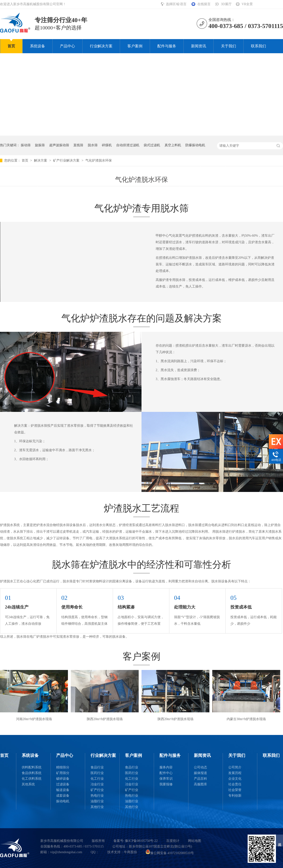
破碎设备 (63, 779)
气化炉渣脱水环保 (99, 160)
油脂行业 (97, 801)
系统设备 (37, 46)
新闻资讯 (199, 46)
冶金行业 (97, 784)
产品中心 (67, 46)
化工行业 (97, 779)
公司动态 (200, 767)
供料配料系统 (32, 767)
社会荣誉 (235, 790)
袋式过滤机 (152, 145)
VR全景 (247, 4)
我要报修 (166, 784)
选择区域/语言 (177, 4)
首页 (11, 46)
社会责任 (235, 784)
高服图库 (200, 784)
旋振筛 (40, 145)
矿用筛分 (63, 773)
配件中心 (166, 773)
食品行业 (97, 767)
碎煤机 (107, 145)
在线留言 (204, 4)
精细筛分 (63, 767)
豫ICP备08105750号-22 (141, 841)
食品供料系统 (32, 773)
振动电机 (63, 801)
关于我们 (229, 46)
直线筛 (78, 145)
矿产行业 (97, 790)
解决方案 (41, 160)
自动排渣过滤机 (128, 145)
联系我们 (258, 46)
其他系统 (28, 784)
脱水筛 (93, 145)
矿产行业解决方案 (67, 160)
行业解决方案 (101, 46)
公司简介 (235, 767)
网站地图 (195, 841)
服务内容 (166, 767)
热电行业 (97, 796)
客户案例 (135, 46)
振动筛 (26, 145)
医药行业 (97, 773)
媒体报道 (200, 773)
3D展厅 (226, 4)
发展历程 (235, 773)
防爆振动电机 (195, 145)
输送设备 (63, 790)
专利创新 (235, 796)
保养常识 (166, 779)
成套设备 (63, 796)
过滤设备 (63, 784)
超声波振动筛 (59, 145)
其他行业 (97, 807)
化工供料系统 (32, 779)
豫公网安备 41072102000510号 (170, 853)
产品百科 (200, 779)
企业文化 (235, 779)
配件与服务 (167, 46)
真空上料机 (173, 145)
